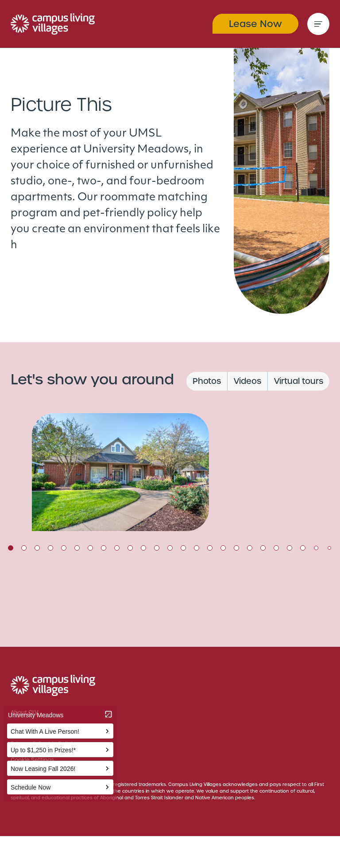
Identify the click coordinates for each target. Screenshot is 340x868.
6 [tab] (77, 548)
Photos (207, 381)
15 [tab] (197, 548)
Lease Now (255, 24)
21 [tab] (276, 548)
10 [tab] (130, 548)
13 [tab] (170, 548)
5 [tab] (64, 548)
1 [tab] (11, 548)
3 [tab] (37, 548)
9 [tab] (117, 548)
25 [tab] (329, 548)
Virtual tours (299, 381)
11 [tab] (143, 548)
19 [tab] (250, 548)
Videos (247, 381)
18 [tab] (236, 548)
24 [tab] (316, 548)
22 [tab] (290, 548)
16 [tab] (210, 548)
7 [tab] (90, 548)
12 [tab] (157, 548)
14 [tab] (183, 548)
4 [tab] (50, 548)
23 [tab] (303, 548)
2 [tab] (24, 548)
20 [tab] (263, 548)
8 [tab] (104, 548)
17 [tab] (223, 548)
